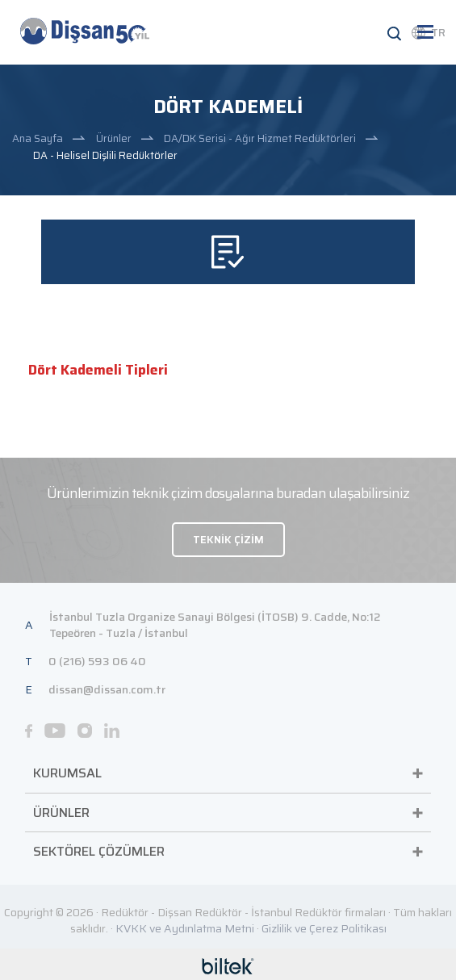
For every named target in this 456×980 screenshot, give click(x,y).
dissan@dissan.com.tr (107, 689)
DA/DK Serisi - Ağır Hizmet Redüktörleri (260, 138)
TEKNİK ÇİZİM (228, 540)
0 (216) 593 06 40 (97, 661)
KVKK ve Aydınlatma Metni (185, 928)
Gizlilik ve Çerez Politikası (324, 928)
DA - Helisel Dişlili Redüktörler (105, 155)
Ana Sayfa (38, 138)
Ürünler (114, 138)
